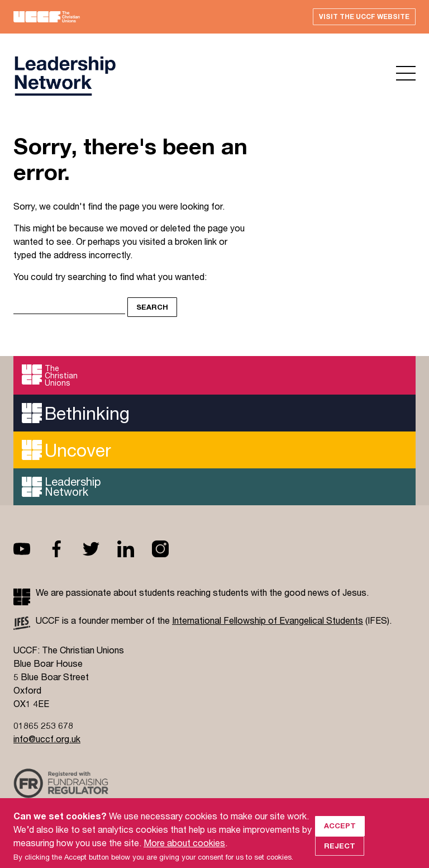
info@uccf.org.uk (47, 739)
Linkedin (135, 549)
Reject (340, 853)
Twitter (100, 549)
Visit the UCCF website (364, 16)
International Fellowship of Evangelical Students (268, 620)
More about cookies (184, 850)
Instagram (169, 549)
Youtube (31, 549)
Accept (340, 833)
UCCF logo (65, 76)
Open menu (406, 73)
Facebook (65, 549)
